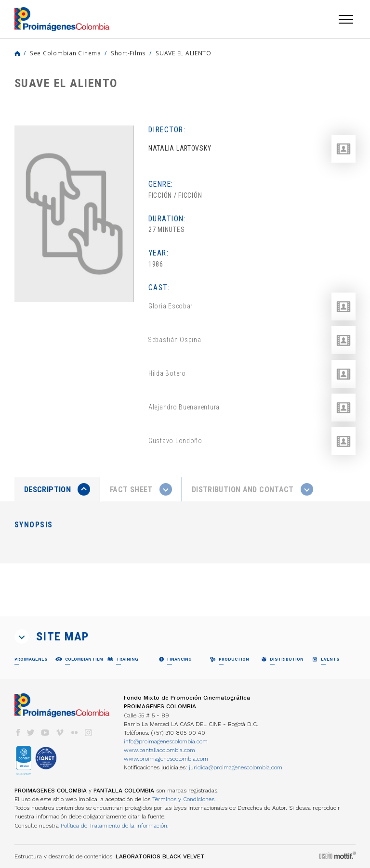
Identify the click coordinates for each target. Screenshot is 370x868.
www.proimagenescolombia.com (166, 759)
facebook (18, 733)
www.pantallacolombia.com (159, 750)
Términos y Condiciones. (184, 799)
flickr (74, 733)
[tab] (57, 490)
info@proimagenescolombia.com (166, 741)
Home (17, 53)
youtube (45, 733)
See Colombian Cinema (66, 53)
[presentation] (57, 489)
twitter (31, 733)
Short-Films (128, 53)
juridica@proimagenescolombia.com (236, 767)
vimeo (60, 733)
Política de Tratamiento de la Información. (115, 826)
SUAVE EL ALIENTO (184, 53)
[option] (74, 214)
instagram (89, 733)
